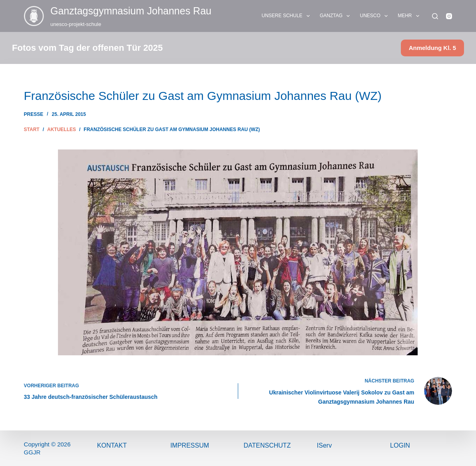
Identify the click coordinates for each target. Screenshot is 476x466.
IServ (324, 445)
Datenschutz (267, 445)
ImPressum (190, 445)
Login (400, 445)
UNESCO (375, 16)
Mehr (410, 16)
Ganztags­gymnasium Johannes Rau (131, 11)
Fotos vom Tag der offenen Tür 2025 (87, 48)
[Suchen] (435, 16)
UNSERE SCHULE (287, 16)
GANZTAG (337, 16)
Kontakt (112, 445)
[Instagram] (449, 16)
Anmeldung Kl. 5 (432, 48)
